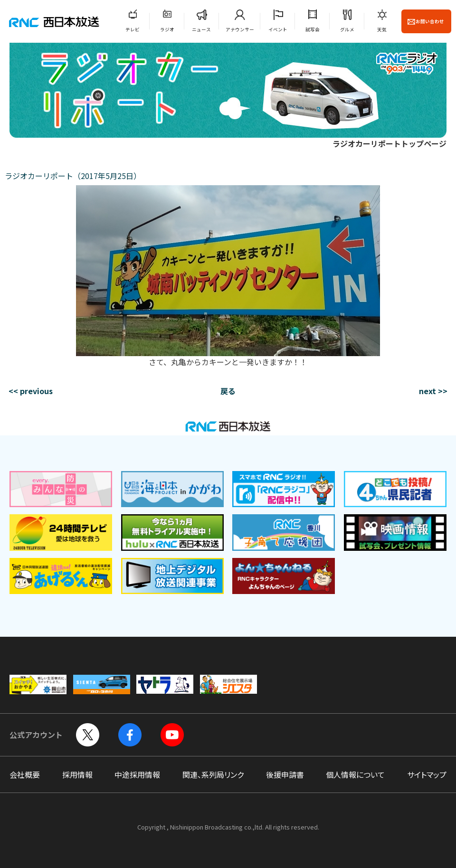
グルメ (347, 29)
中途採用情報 (137, 774)
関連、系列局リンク (213, 774)
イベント (278, 29)
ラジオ (167, 29)
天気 (382, 29)
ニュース (201, 29)
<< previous (31, 391)
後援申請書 (285, 774)
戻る (228, 391)
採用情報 (77, 774)
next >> (433, 391)
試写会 (313, 29)
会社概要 (25, 774)
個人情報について (355, 774)
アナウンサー (240, 29)
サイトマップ (427, 774)
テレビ (133, 29)
